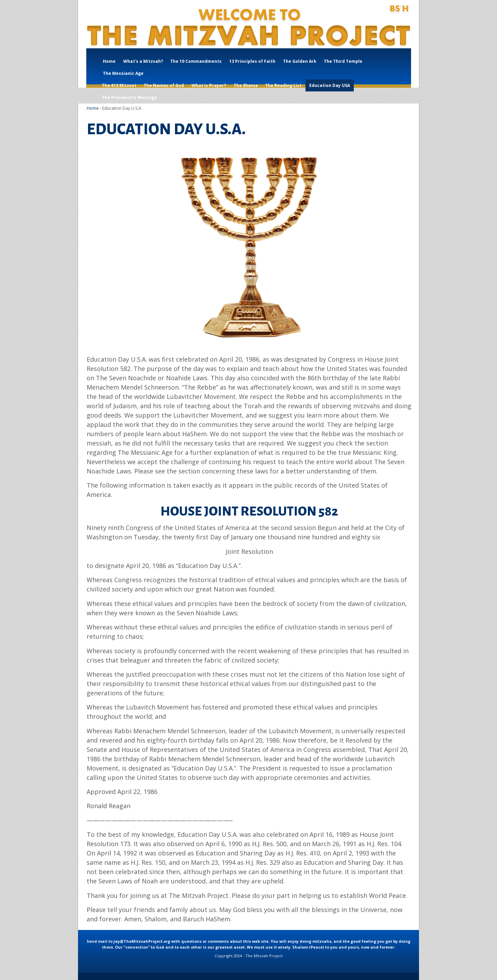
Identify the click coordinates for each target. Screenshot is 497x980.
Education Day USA (330, 85)
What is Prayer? (209, 85)
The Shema (246, 85)
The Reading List (283, 85)
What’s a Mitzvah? (143, 61)
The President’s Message (129, 97)
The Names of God (164, 85)
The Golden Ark (300, 61)
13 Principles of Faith (252, 61)
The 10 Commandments (196, 61)
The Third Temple (343, 61)
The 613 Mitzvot (119, 85)
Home (109, 61)
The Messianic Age (123, 73)
